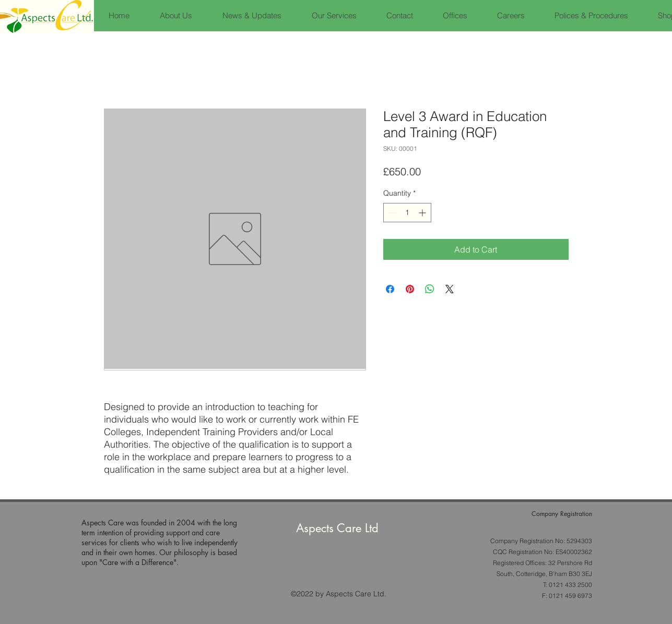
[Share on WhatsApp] (430, 289)
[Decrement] (391, 213)
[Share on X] (450, 289)
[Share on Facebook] (390, 289)
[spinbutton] (407, 213)
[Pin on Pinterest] (410, 289)
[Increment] (423, 213)
